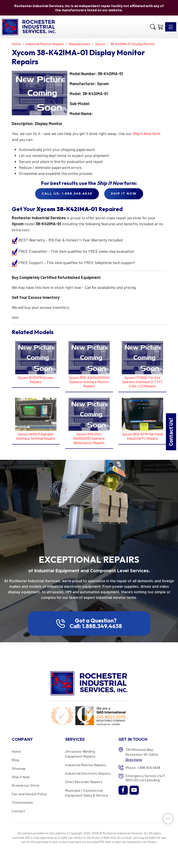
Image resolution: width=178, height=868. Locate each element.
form (146, 133)
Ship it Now (124, 194)
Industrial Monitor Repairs (86, 765)
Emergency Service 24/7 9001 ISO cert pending (145, 778)
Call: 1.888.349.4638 (96, 626)
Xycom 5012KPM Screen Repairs (36, 380)
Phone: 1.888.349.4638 (143, 767)
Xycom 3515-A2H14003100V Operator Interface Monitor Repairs (89, 382)
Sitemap (19, 768)
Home (16, 751)
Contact (18, 811)
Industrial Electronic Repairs (88, 773)
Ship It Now (21, 777)
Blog (15, 760)
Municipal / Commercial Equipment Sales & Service (87, 793)
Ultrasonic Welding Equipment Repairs (80, 754)
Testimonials (22, 802)
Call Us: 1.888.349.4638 (67, 194)
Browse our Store (26, 785)
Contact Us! (171, 432)
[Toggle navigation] (171, 27)
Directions (134, 759)
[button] (153, 27)
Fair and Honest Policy (29, 794)
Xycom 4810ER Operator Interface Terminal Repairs (36, 436)
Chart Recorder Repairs (84, 782)
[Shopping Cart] (160, 27)
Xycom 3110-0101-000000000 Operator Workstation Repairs (89, 438)
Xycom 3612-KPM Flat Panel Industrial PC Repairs (142, 436)
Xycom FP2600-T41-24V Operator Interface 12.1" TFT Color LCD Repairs (142, 382)
